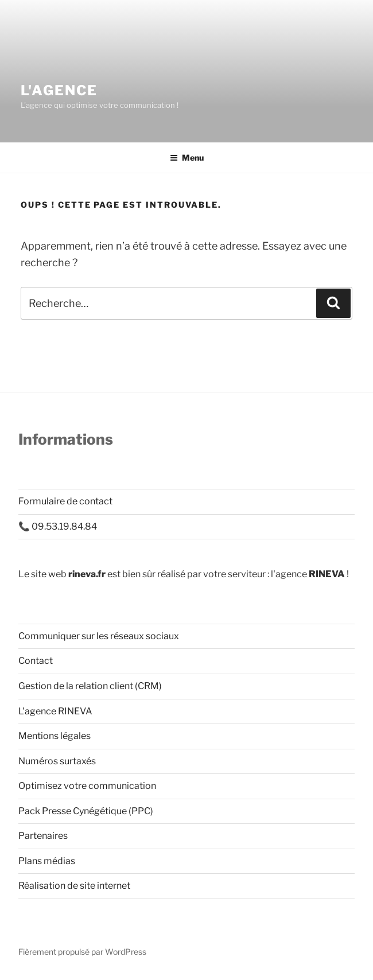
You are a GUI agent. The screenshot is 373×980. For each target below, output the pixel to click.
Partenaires (43, 836)
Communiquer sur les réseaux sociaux (99, 636)
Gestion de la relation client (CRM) (90, 686)
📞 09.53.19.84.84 (58, 526)
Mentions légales (55, 736)
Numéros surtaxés (57, 761)
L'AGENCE (59, 90)
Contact (36, 661)
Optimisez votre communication (87, 786)
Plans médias (47, 861)
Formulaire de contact (65, 501)
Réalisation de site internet (74, 886)
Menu (187, 157)
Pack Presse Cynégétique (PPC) (86, 811)
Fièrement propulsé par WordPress (82, 952)
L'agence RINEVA (55, 711)
